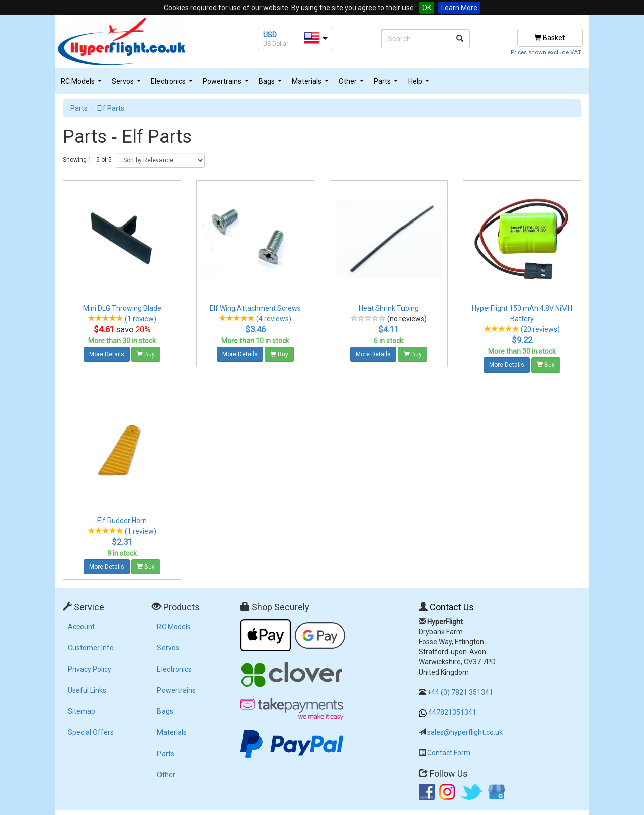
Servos (128, 84)
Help (420, 84)
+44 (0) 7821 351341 (460, 692)
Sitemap (82, 711)
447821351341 (452, 712)
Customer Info (91, 648)
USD (270, 35)
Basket (550, 38)
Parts (387, 84)
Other (352, 84)
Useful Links (87, 690)
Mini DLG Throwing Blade (122, 308)
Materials (311, 84)
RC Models (83, 84)
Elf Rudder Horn (122, 521)
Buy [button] (146, 354)
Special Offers (91, 732)
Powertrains (227, 84)
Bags (271, 84)
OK (427, 8)
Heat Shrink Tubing (389, 308)
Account (81, 627)
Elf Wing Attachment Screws (255, 308)
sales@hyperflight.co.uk (465, 732)
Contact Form (449, 753)
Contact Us (452, 607)
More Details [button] (107, 354)
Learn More (459, 8)
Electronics (173, 84)
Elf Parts (111, 108)
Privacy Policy (90, 669)
